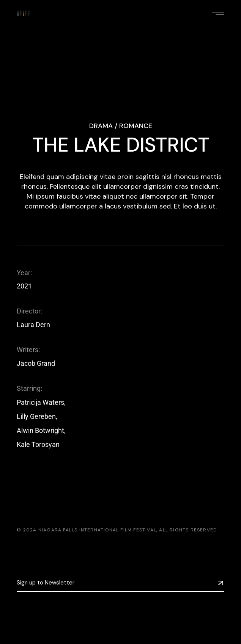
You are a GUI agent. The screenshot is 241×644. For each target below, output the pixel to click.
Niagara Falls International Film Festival (97, 530)
